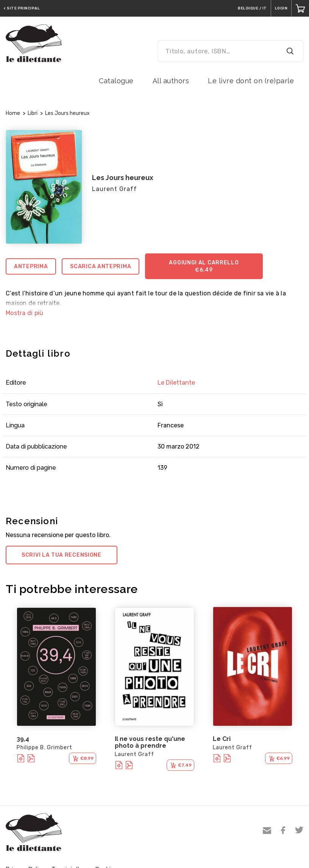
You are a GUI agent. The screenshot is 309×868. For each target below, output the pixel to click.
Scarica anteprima (101, 266)
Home (13, 113)
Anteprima (31, 266)
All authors (171, 81)
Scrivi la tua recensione (62, 555)
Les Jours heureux (67, 113)
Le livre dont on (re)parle (251, 81)
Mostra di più (24, 313)
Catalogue (116, 81)
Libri (33, 113)
